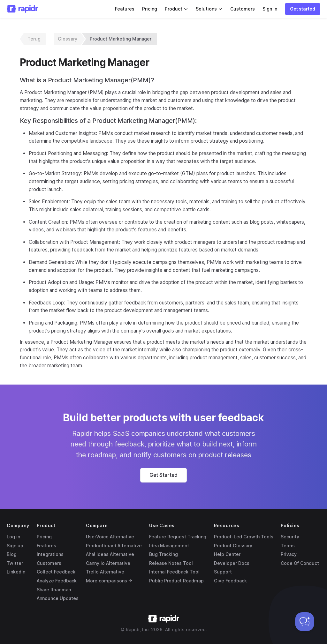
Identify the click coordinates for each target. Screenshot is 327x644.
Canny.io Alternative (108, 563)
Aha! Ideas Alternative (110, 554)
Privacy (289, 554)
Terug (34, 39)
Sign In (270, 9)
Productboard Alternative (114, 546)
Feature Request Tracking (178, 537)
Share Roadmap (54, 590)
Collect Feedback (56, 572)
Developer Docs (232, 563)
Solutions (209, 9)
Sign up (15, 546)
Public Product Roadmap (176, 581)
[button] (303, 9)
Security (290, 537)
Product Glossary (233, 546)
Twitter (15, 563)
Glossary (68, 39)
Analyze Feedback (57, 581)
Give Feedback (230, 581)
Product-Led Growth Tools (244, 537)
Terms (288, 546)
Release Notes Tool (171, 563)
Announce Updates (58, 598)
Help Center (227, 554)
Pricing (150, 9)
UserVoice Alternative (110, 537)
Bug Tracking (163, 554)
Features (125, 9)
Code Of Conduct (300, 563)
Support (223, 572)
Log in (13, 537)
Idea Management (169, 546)
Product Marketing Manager (121, 39)
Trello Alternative (105, 572)
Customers (243, 9)
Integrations (50, 554)
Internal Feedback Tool (174, 572)
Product (176, 9)
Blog (12, 554)
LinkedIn (16, 572)
